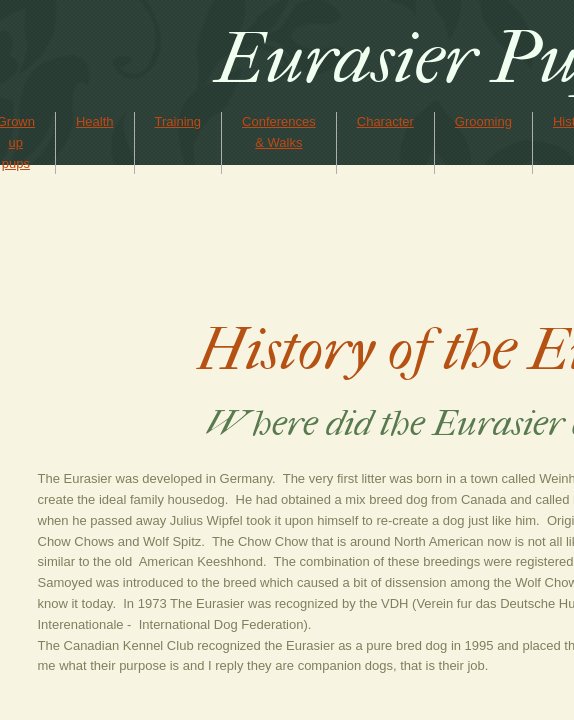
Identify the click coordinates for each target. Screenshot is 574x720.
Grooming (483, 121)
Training (178, 121)
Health (95, 121)
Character (385, 121)
